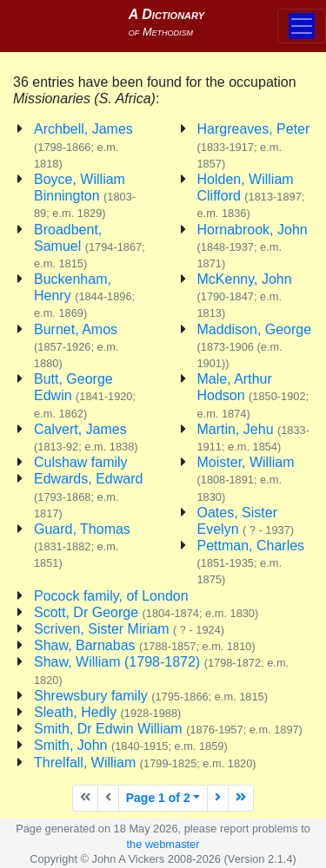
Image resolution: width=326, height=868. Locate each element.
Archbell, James (83, 145)
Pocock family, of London (111, 596)
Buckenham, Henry (84, 296)
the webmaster (163, 844)
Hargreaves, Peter (254, 145)
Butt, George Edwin (85, 395)
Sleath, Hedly (107, 712)
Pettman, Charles (251, 562)
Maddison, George (255, 346)
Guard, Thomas (82, 546)
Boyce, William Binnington (85, 196)
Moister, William (246, 479)
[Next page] (218, 798)
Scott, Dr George (146, 612)
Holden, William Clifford (251, 196)
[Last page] (241, 798)
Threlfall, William (145, 763)
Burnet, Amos (76, 346)
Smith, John (131, 745)
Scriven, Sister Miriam (129, 629)
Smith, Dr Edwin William (168, 729)
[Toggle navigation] (302, 26)
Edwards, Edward (88, 495)
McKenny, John (245, 296)
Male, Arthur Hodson (253, 395)
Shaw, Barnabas (145, 645)
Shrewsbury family (151, 696)
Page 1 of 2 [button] (158, 798)
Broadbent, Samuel (90, 246)
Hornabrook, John (253, 246)
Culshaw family (81, 462)
